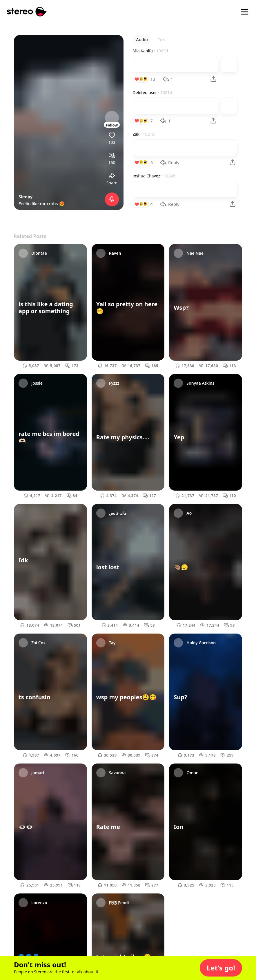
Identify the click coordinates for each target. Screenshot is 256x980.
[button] (221, 968)
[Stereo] (27, 12)
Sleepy (26, 197)
